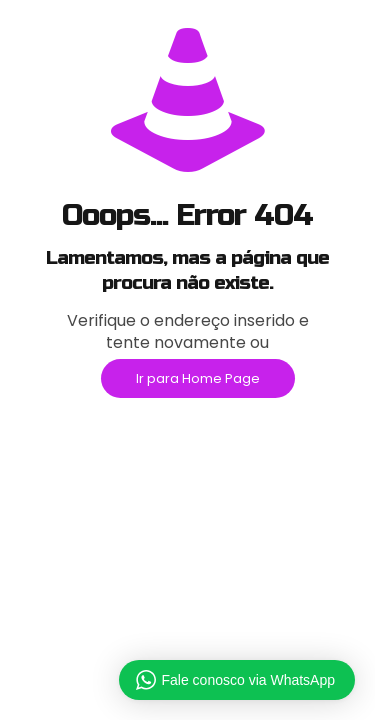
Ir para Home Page (198, 378)
